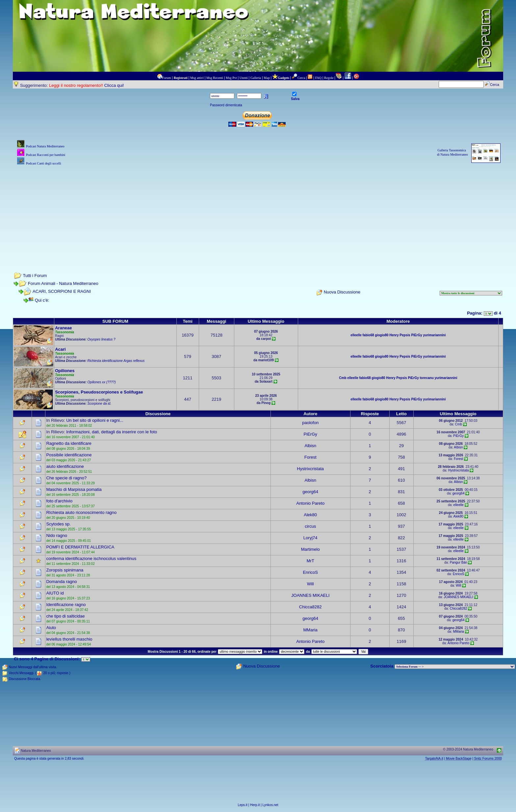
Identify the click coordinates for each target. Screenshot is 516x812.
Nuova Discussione (342, 292)
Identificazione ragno (66, 605)
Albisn (310, 446)
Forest (310, 457)
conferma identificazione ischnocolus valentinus (91, 558)
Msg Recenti (215, 78)
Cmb (343, 378)
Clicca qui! (114, 85)
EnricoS (310, 572)
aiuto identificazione (65, 466)
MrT (310, 561)
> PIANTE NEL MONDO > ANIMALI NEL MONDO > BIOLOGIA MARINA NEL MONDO (455, 667)
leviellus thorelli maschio (69, 639)
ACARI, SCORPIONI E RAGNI (62, 291)
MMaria (310, 630)
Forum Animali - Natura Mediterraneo (63, 283)
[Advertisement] (258, 213)
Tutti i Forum (35, 276)
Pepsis (405, 335)
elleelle (356, 335)
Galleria (256, 78)
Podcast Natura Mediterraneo (45, 146)
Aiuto (51, 628)
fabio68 (368, 335)
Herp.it (255, 805)
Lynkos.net (271, 805)
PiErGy (416, 335)
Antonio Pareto (310, 503)
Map (267, 78)
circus (310, 526)
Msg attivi (197, 78)
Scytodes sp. (58, 524)
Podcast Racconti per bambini (46, 155)
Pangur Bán (459, 562)
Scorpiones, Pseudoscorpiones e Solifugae (99, 392)
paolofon (310, 423)
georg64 (310, 492)
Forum (167, 78)
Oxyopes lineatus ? (102, 339)
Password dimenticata (226, 105)
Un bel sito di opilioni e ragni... (95, 420)
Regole (329, 78)
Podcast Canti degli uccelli (44, 163)
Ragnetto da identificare (69, 443)
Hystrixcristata (310, 469)
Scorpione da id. (99, 404)
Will (310, 584)
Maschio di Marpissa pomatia (74, 489)
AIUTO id (55, 593)
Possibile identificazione (69, 455)
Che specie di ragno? (66, 478)
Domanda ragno (61, 582)
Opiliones (65, 371)
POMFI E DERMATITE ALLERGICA (80, 547)
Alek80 (310, 515)
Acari (60, 349)
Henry (394, 335)
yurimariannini (435, 335)
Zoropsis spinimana (65, 570)
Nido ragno (57, 535)
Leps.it (242, 805)
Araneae (63, 328)
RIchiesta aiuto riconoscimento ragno (81, 512)
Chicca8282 (310, 607)
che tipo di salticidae (65, 616)
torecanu (427, 378)
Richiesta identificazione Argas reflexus (116, 361)
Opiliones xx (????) (102, 382)
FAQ (318, 78)
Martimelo (310, 549)
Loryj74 (310, 538)
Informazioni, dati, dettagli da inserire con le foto (112, 432)
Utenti (244, 78)
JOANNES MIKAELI (310, 595)
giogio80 (382, 335)
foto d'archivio (59, 501)
